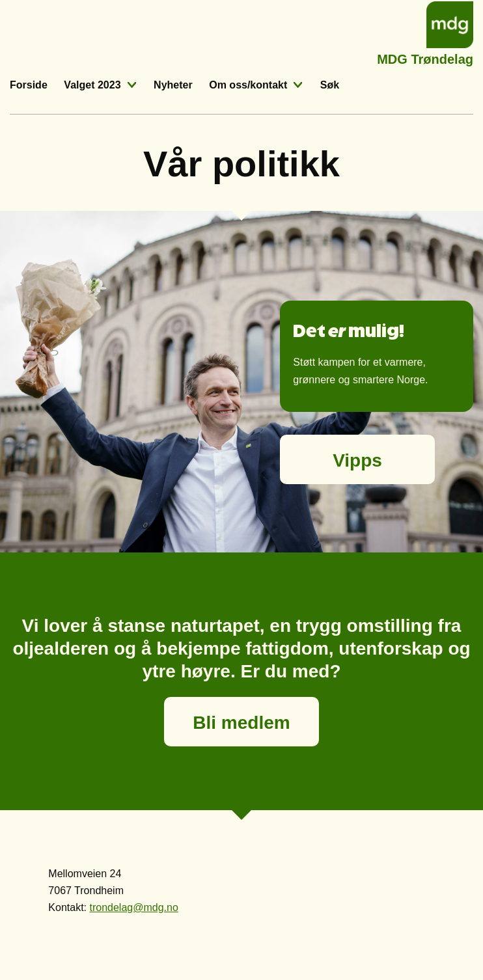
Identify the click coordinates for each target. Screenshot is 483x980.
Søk (330, 85)
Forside (29, 85)
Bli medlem (241, 723)
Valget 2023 (92, 85)
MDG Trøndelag (425, 58)
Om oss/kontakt (248, 85)
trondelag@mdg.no (133, 907)
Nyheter (173, 85)
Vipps (357, 460)
